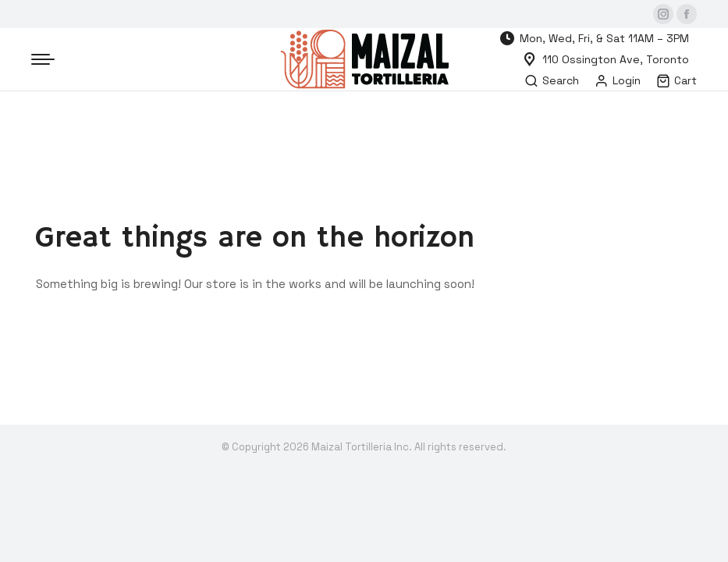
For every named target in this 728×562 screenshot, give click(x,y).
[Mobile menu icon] (43, 59)
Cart (677, 80)
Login (618, 80)
